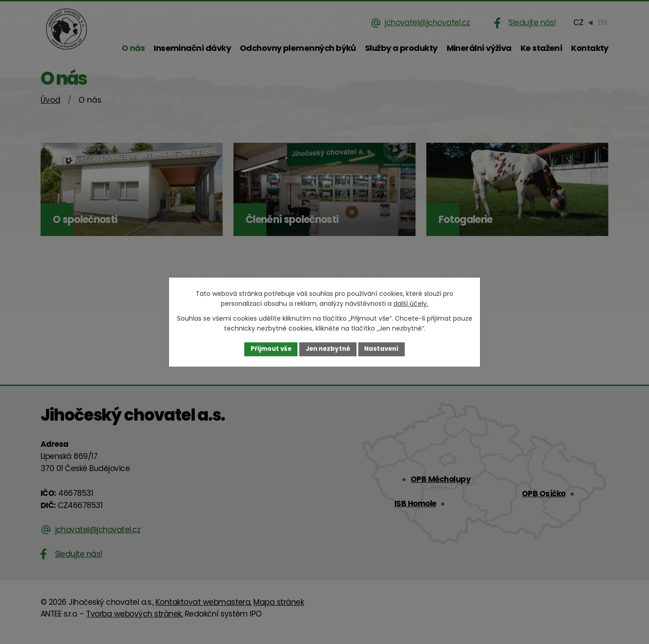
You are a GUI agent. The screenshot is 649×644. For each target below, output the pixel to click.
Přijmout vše (268, 349)
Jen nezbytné (328, 349)
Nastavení (384, 349)
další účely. (411, 304)
